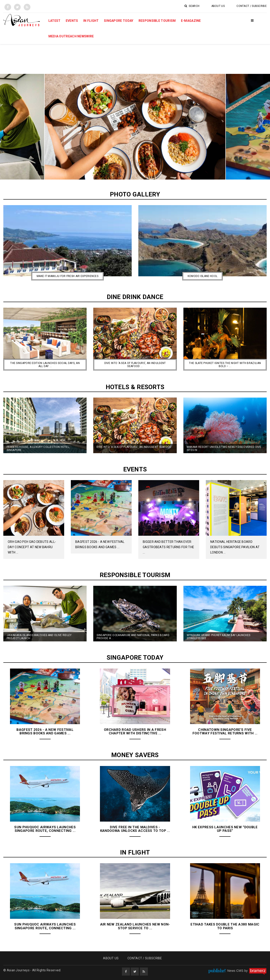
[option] (135, 127)
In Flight (91, 21)
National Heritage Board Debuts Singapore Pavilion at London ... (235, 547)
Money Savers (135, 755)
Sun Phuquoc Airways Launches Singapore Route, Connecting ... (45, 829)
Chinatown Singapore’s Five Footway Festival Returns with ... (225, 732)
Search (192, 6)
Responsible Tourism (157, 21)
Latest (55, 21)
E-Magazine (191, 21)
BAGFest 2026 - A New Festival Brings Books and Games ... (45, 732)
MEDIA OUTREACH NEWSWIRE (71, 36)
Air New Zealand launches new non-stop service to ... (135, 926)
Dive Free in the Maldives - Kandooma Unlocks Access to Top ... (135, 829)
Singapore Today (119, 21)
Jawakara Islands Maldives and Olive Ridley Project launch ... (39, 637)
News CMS (236, 971)
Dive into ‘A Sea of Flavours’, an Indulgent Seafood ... (134, 449)
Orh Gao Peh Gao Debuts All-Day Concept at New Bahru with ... (32, 547)
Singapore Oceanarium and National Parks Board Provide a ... (133, 637)
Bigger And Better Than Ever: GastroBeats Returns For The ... (168, 547)
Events (72, 21)
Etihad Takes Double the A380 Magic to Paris (225, 926)
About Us (218, 6)
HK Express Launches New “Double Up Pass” (225, 829)
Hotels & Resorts (135, 387)
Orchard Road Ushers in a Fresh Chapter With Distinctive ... (135, 732)
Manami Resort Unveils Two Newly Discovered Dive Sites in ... (224, 449)
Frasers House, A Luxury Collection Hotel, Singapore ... (38, 449)
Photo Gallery (135, 194)
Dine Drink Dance (135, 297)
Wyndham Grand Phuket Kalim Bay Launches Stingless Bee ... (219, 637)
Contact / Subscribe (252, 6)
